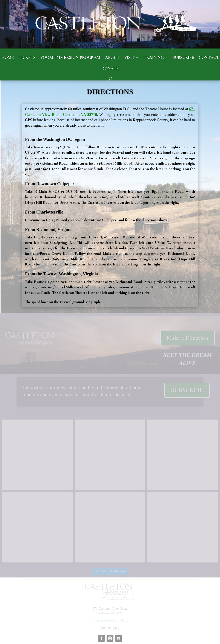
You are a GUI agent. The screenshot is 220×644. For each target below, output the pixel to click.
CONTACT (209, 58)
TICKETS (27, 58)
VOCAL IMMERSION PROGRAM (70, 58)
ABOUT (112, 58)
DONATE (110, 69)
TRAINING (154, 58)
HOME (8, 58)
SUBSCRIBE (183, 58)
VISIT (129, 58)
